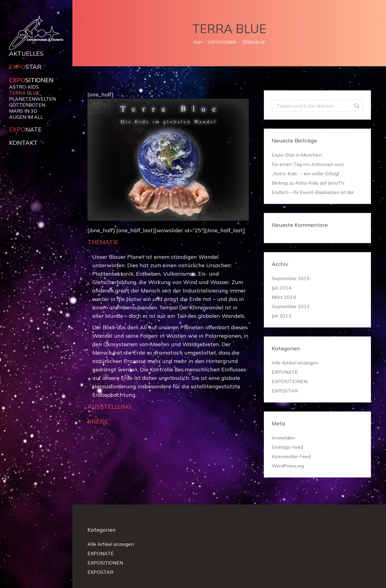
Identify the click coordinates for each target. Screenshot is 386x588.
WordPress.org (288, 466)
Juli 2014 (282, 288)
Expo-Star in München (297, 155)
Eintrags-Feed (287, 447)
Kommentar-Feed (291, 456)
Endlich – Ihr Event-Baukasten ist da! (313, 192)
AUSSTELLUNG (109, 407)
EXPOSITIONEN (289, 381)
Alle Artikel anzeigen (295, 363)
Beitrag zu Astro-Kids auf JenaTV (308, 183)
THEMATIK (103, 242)
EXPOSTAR (285, 391)
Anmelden (283, 438)
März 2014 (284, 297)
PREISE (98, 422)
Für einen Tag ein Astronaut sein (308, 164)
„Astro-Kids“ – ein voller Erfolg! (305, 174)
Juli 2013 (282, 316)
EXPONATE (285, 372)
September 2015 (291, 278)
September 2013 (291, 306)
